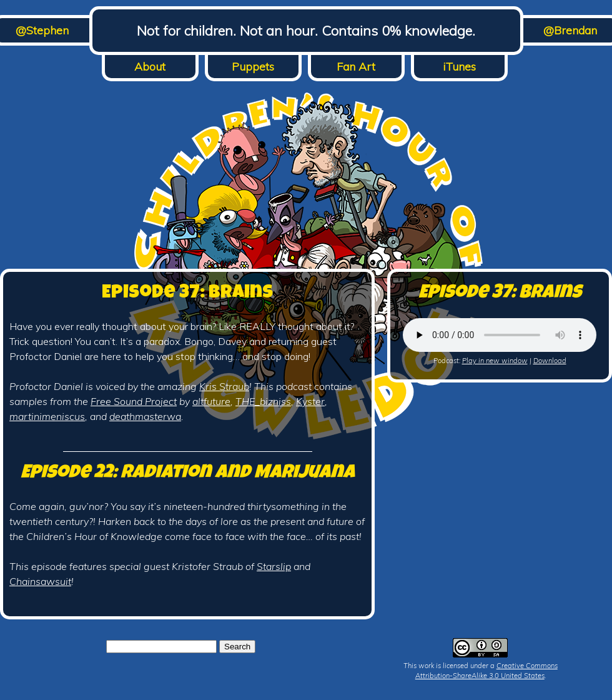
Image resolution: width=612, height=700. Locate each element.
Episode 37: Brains (187, 294)
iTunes (459, 67)
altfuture (211, 401)
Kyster (310, 401)
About (150, 67)
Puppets (253, 67)
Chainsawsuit (40, 581)
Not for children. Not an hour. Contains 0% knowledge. (306, 31)
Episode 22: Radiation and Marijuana (188, 474)
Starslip (274, 566)
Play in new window (495, 361)
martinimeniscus (47, 416)
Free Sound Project (134, 401)
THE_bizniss (263, 401)
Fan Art (356, 67)
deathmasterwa (145, 416)
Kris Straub (224, 386)
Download (550, 361)
